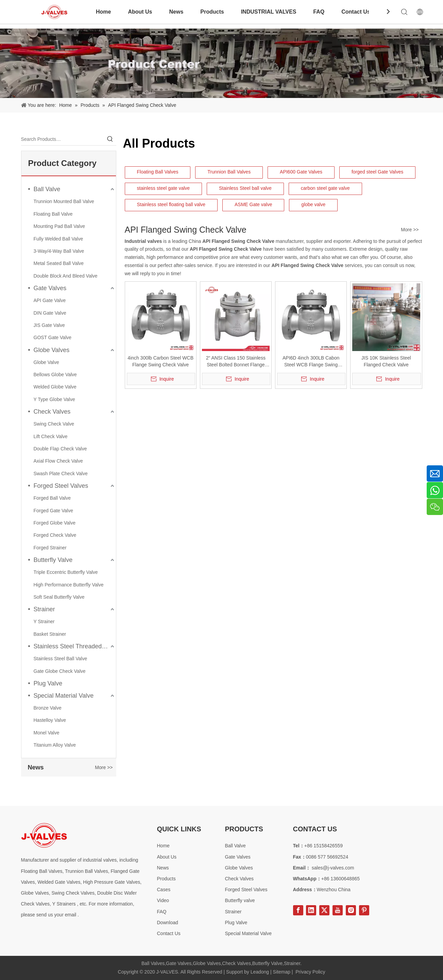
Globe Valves (52, 350)
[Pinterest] (364, 910)
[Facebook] (298, 910)
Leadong (260, 972)
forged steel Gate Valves (377, 172)
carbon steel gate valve (325, 188)
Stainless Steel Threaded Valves (75, 646)
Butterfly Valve (53, 560)
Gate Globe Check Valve (60, 671)
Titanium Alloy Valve (55, 745)
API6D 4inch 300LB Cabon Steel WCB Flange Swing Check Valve (311, 362)
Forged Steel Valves (61, 486)
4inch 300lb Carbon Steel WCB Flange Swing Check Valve (160, 361)
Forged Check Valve (55, 535)
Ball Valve (47, 189)
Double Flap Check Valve (60, 449)
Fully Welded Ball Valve (58, 239)
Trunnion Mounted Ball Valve (64, 201)
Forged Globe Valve (55, 523)
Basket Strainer (50, 634)
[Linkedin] (311, 910)
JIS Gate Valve (49, 325)
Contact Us (356, 12)
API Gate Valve (50, 300)
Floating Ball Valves (158, 172)
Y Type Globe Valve (54, 399)
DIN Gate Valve (50, 313)
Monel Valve (47, 733)
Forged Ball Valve (52, 498)
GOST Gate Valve (53, 337)
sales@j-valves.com (333, 868)
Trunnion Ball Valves (229, 172)
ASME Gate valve (253, 204)
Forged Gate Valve (53, 511)
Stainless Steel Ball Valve (61, 659)
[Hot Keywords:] (110, 139)
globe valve (313, 204)
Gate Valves (50, 288)
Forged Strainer (50, 548)
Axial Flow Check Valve (58, 461)
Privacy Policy (310, 972)
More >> (104, 767)
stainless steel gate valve (164, 188)
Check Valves (52, 412)
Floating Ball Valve (53, 214)
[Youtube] (338, 910)
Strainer (44, 609)
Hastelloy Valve (50, 720)
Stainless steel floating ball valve (171, 204)
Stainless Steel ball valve (245, 188)
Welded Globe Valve (55, 387)
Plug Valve (48, 683)
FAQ (319, 12)
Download (168, 923)
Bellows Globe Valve (55, 375)
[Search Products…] (63, 139)
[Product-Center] (221, 63)
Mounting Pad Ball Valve (59, 226)
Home (103, 12)
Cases (164, 890)
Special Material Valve (64, 696)
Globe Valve (46, 362)
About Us (140, 12)
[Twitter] (324, 910)
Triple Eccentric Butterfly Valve (66, 572)
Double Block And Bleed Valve (66, 276)
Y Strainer (44, 621)
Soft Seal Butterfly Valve (59, 597)
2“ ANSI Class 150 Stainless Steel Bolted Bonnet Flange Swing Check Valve (236, 362)
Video (163, 900)
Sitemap (282, 972)
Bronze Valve (48, 708)
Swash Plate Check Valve (61, 474)
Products (212, 12)
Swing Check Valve (54, 424)
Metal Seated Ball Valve (59, 263)
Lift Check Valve (51, 436)
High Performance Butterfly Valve (69, 585)
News (176, 12)
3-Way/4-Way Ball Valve (59, 251)
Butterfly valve (240, 900)
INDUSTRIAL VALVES (269, 12)
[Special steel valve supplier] (44, 835)
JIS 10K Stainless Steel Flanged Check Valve (386, 361)
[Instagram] (351, 910)
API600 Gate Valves (301, 172)
